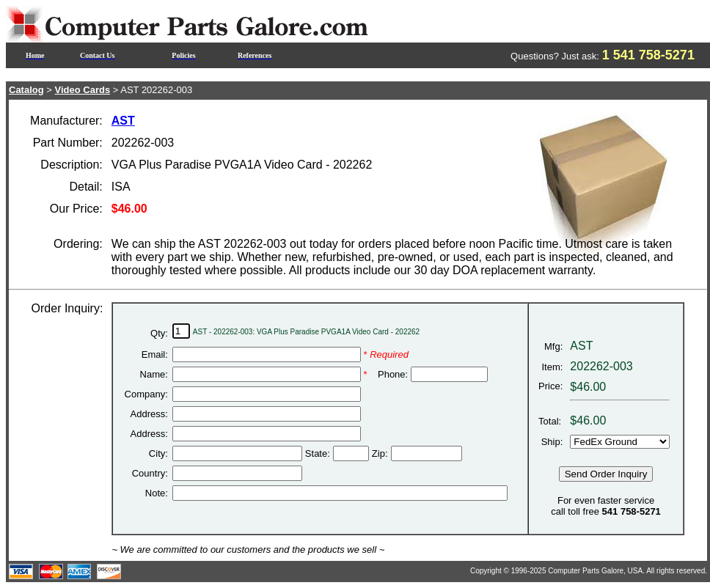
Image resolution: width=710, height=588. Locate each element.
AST (123, 121)
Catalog (26, 90)
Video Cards (83, 90)
